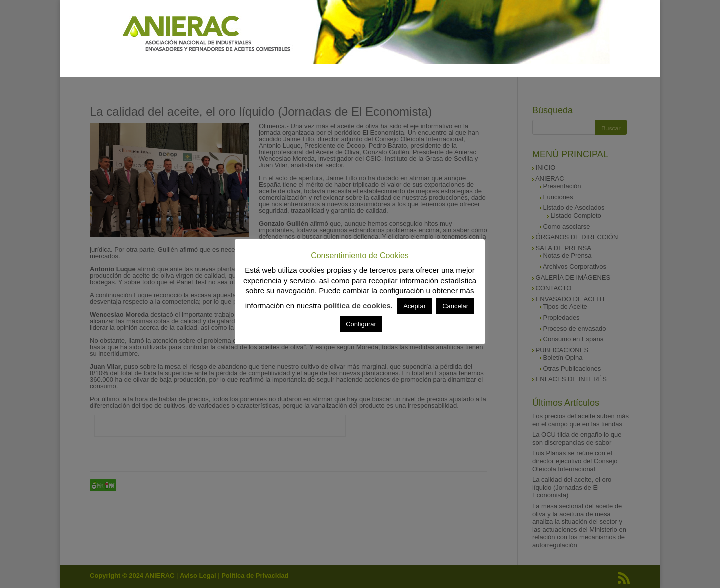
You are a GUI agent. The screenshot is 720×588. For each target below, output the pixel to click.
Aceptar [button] (415, 306)
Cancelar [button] (455, 306)
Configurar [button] (361, 324)
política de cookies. (358, 305)
